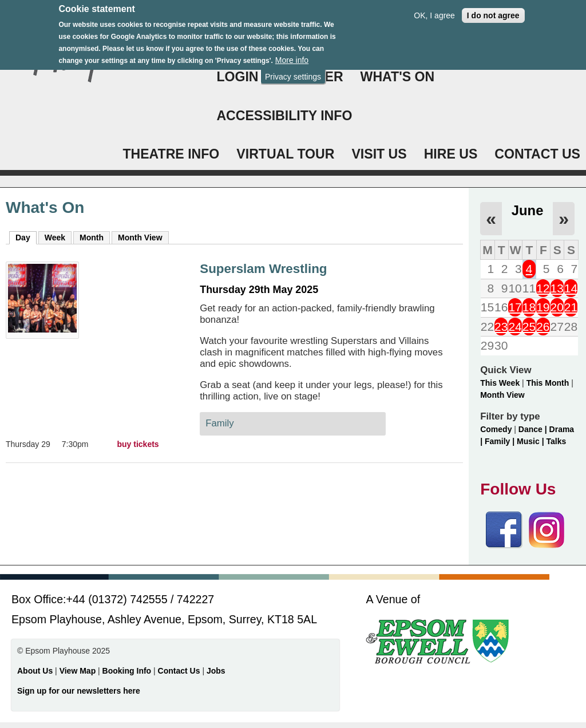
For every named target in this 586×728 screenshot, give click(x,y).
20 (557, 307)
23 (501, 327)
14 (571, 288)
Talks (556, 441)
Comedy (496, 429)
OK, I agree (434, 10)
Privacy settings (293, 72)
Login (237, 77)
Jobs (216, 671)
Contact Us (180, 671)
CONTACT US (537, 154)
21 (571, 307)
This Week (500, 383)
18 (529, 307)
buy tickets (138, 444)
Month (92, 238)
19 (543, 307)
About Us (35, 671)
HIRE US (451, 154)
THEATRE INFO (171, 154)
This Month (548, 383)
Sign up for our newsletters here (79, 691)
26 (543, 327)
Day (26, 237)
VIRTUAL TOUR (285, 154)
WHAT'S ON (398, 77)
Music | (531, 441)
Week (55, 238)
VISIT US (379, 154)
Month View (140, 238)
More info (292, 56)
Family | (501, 441)
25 (529, 327)
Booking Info (127, 671)
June (528, 210)
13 (557, 288)
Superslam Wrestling (263, 269)
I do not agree (493, 10)
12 (543, 288)
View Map (79, 671)
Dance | (534, 429)
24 (515, 327)
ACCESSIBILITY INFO (284, 116)
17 (515, 307)
